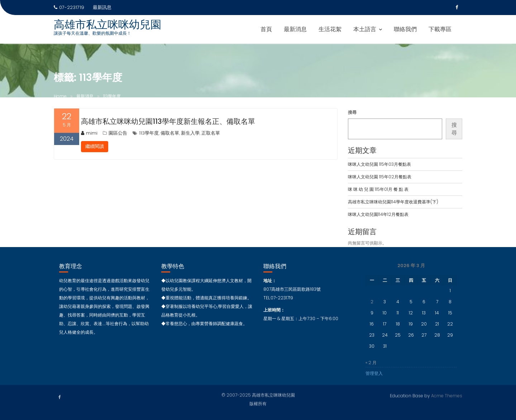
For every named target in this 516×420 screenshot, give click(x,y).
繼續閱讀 (95, 146)
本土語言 (365, 29)
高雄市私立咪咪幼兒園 (107, 25)
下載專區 (440, 29)
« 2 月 (371, 365)
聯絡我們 (405, 29)
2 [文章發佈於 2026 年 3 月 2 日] (372, 305)
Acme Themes (447, 395)
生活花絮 (330, 29)
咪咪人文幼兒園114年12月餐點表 (378, 214)
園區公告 (118, 133)
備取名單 (170, 133)
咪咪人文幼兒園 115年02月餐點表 (380, 177)
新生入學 (190, 133)
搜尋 (352, 112)
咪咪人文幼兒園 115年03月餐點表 (379, 164)
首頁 (266, 29)
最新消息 (295, 29)
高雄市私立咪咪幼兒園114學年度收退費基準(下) (393, 202)
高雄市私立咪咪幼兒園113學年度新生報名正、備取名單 (168, 121)
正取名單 (211, 133)
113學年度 (149, 133)
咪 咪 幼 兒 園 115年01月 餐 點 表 (378, 189)
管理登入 (374, 376)
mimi (89, 133)
